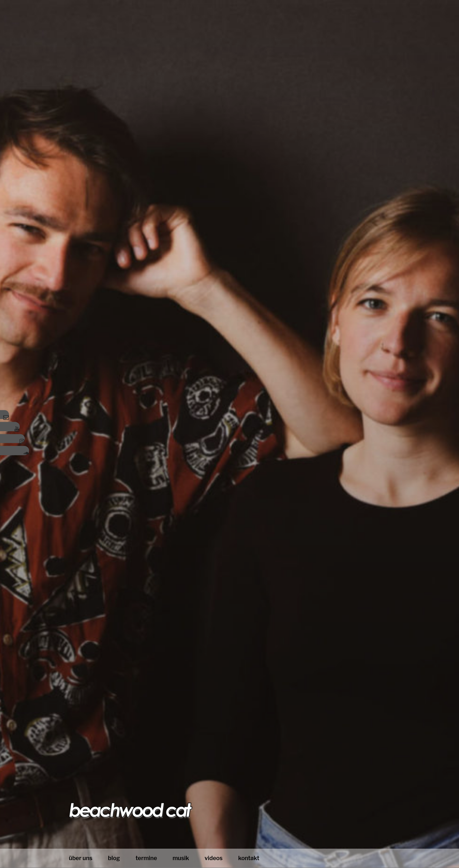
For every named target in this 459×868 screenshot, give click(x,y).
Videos (214, 858)
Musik (181, 858)
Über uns (81, 858)
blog (114, 858)
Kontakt (249, 858)
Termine (146, 858)
